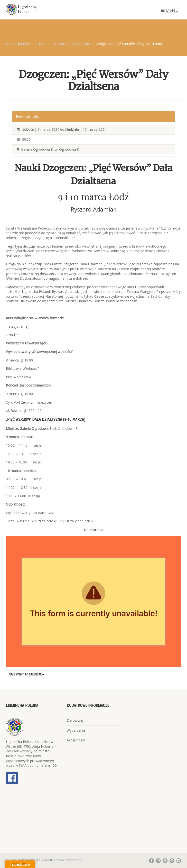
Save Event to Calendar (27, 674)
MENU (170, 10)
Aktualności (76, 740)
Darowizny (75, 720)
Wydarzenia (76, 730)
